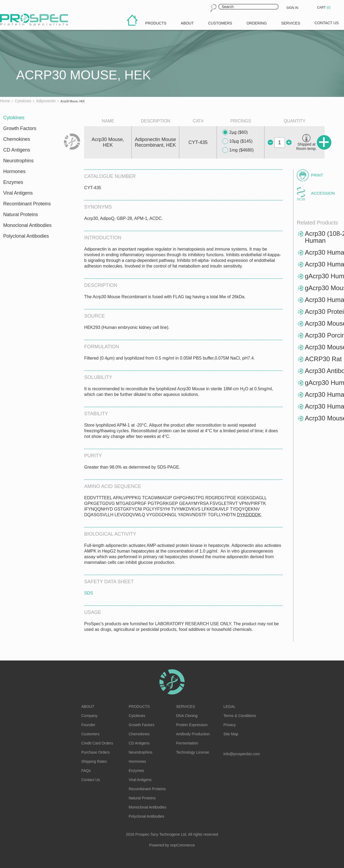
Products (139, 707)
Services (186, 707)
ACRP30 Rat (323, 359)
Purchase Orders (96, 752)
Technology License (193, 752)
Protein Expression (192, 725)
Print (317, 175)
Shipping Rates (94, 761)
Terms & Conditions (240, 716)
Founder (88, 725)
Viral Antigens (18, 193)
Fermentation (187, 743)
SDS (89, 593)
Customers (91, 734)
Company (89, 716)
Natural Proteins (21, 215)
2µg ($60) (235, 132)
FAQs (86, 771)
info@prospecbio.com (242, 754)
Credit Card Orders (97, 743)
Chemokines (17, 139)
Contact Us (91, 780)
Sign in (292, 8)
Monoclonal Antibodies (27, 225)
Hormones (14, 171)
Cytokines (14, 118)
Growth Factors (20, 128)
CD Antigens (17, 150)
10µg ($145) (237, 141)
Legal (229, 707)
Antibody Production (193, 734)
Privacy (230, 725)
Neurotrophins (18, 161)
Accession (323, 193)
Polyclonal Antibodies (26, 236)
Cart (324, 8)
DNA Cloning (187, 716)
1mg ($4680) (238, 150)
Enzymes (13, 182)
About (88, 707)
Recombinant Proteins (27, 204)
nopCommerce (182, 845)
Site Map (231, 734)
